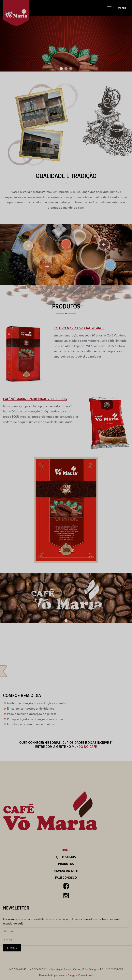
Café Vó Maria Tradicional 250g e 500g (35, 399)
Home (66, 850)
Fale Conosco (66, 878)
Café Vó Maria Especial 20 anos (79, 328)
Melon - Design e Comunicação (76, 975)
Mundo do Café (66, 871)
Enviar (12, 948)
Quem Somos (66, 857)
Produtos (66, 864)
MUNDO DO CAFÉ (84, 747)
